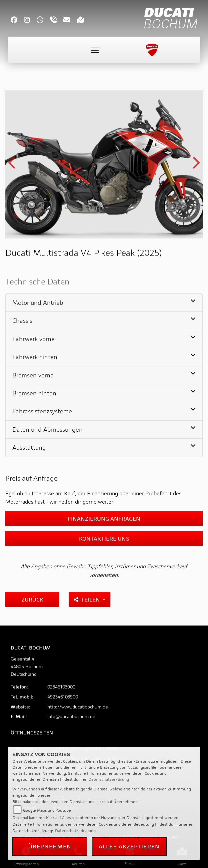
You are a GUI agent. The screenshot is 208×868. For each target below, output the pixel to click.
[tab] (104, 303)
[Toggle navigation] (95, 50)
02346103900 (61, 687)
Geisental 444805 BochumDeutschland (27, 666)
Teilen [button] (87, 599)
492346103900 (63, 697)
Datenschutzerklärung (109, 779)
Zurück (32, 599)
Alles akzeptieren (129, 846)
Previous (12, 165)
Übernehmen (50, 846)
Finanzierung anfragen (104, 518)
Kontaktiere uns (104, 538)
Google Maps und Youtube (47, 810)
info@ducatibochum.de (71, 716)
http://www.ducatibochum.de (78, 707)
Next (195, 165)
